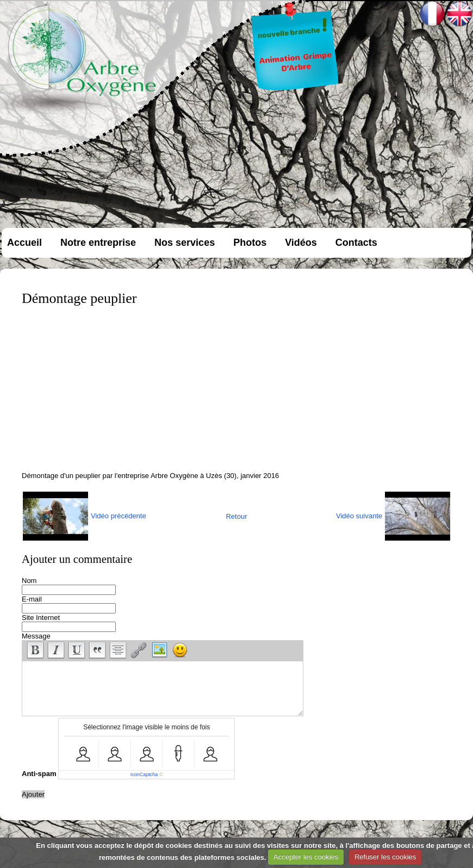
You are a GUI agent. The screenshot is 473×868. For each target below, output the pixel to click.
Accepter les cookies (306, 857)
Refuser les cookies (385, 857)
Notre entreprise (98, 243)
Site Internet (41, 618)
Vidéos (301, 243)
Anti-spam (39, 774)
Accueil (24, 243)
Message (36, 636)
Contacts (356, 243)
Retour (236, 516)
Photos (250, 243)
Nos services (185, 243)
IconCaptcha (144, 774)
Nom (29, 581)
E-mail (32, 599)
